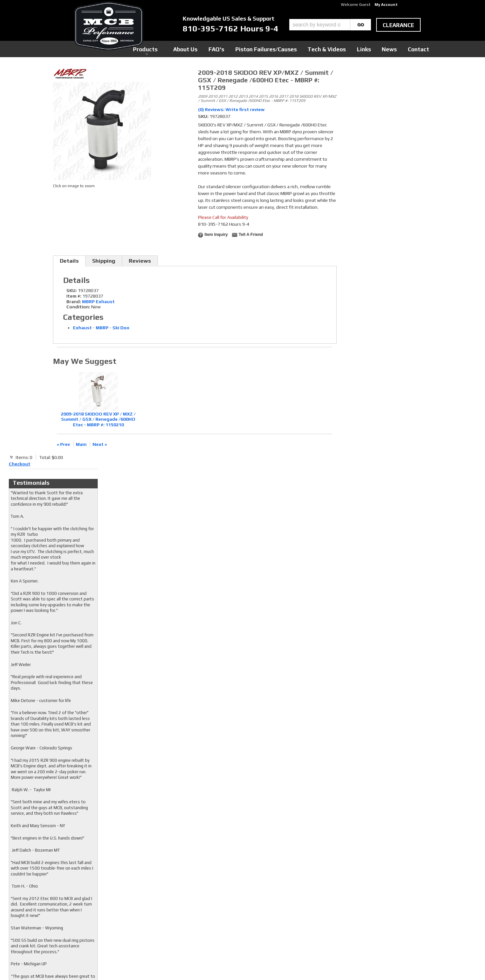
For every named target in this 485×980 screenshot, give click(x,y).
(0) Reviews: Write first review (231, 109)
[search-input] (320, 25)
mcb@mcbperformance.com (375, 931)
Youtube (195, 902)
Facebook (196, 889)
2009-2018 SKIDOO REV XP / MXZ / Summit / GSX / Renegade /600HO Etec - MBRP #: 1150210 (98, 419)
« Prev (63, 444)
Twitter (194, 895)
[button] (330, 25)
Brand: (74, 302)
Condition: (78, 307)
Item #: (74, 296)
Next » (100, 444)
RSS (191, 908)
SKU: (204, 116)
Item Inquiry (216, 235)
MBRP (102, 328)
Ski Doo (121, 328)
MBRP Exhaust (98, 302)
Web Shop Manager (305, 964)
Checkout (352, 75)
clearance (398, 25)
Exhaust (82, 328)
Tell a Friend (251, 235)
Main (81, 444)
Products (212, 49)
